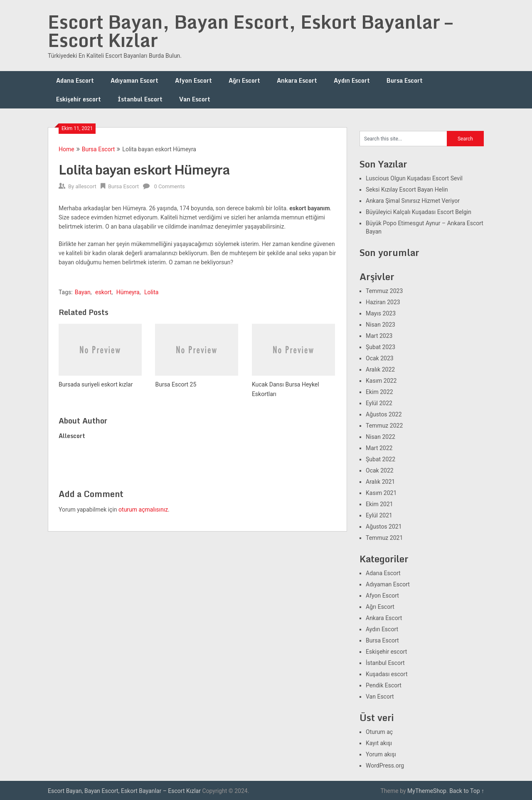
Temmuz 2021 (384, 538)
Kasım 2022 (381, 381)
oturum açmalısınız (143, 510)
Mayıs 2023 (381, 313)
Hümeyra (128, 292)
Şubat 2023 (381, 347)
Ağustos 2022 (384, 414)
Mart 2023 (379, 336)
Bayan (83, 292)
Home (66, 149)
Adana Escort (75, 80)
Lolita (151, 292)
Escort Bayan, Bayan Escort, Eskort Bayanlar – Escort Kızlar (250, 31)
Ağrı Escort (244, 80)
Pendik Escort (384, 685)
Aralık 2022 (380, 369)
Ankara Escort (297, 80)
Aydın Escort (352, 80)
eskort (103, 292)
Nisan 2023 (381, 325)
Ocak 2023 (380, 358)
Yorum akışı (381, 754)
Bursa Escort (405, 80)
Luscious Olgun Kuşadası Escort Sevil (414, 178)
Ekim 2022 (379, 392)
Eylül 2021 (379, 515)
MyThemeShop (427, 791)
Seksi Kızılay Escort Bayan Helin (407, 190)
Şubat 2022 (381, 459)
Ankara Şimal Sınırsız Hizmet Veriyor (413, 201)
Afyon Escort (193, 80)
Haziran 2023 (383, 302)
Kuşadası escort (387, 674)
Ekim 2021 (379, 504)
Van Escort (195, 99)
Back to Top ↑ (467, 791)
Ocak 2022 (380, 470)
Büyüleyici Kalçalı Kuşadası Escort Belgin (419, 212)
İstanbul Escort (140, 99)
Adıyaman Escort (134, 80)
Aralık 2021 (380, 482)
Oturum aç (379, 732)
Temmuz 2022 (384, 426)
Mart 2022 (379, 448)
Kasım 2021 (381, 493)
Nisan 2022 (381, 437)
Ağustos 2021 (384, 527)
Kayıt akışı (379, 743)
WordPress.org (385, 766)
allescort (86, 186)
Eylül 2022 (379, 403)
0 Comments (169, 186)
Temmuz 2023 (384, 291)
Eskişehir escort (79, 99)
